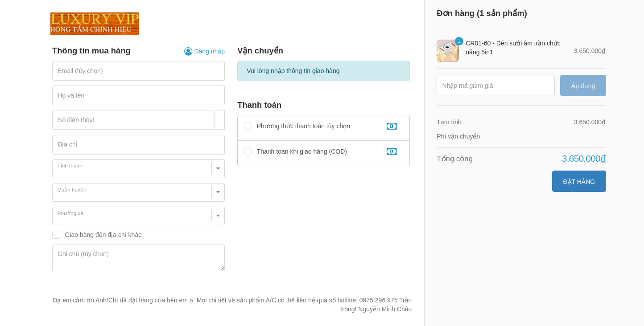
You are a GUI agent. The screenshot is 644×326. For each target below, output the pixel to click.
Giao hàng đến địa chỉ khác (103, 235)
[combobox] (138, 169)
